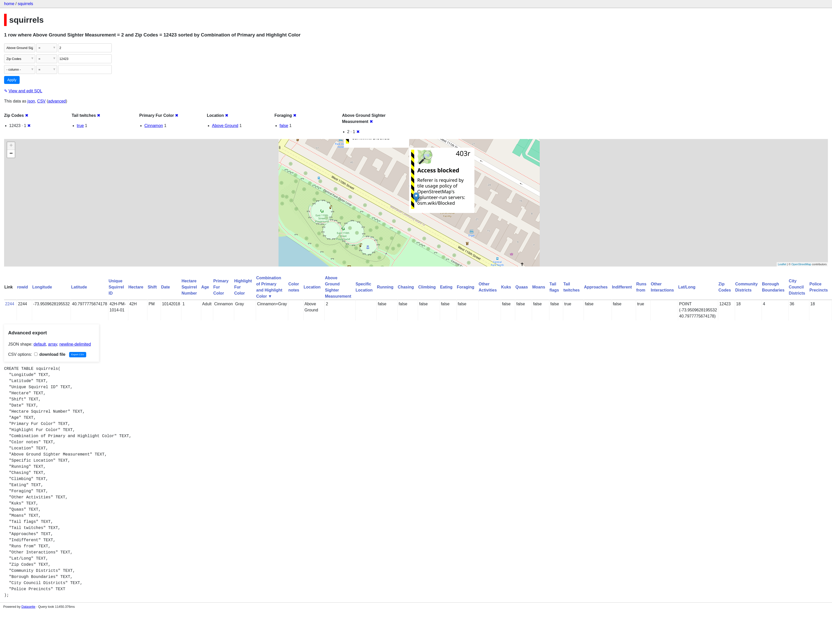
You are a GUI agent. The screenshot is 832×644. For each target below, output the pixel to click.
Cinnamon (154, 126)
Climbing (427, 287)
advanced (57, 101)
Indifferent (622, 287)
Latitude (79, 287)
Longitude (42, 287)
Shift (152, 287)
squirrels (25, 4)
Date (165, 287)
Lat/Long (687, 287)
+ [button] (11, 146)
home (9, 4)
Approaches (596, 287)
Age (205, 287)
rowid (23, 287)
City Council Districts (797, 287)
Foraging (465, 287)
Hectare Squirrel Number (189, 287)
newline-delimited (75, 344)
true (80, 126)
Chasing (406, 287)
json (31, 101)
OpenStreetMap (801, 264)
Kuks (506, 287)
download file (50, 354)
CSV (41, 101)
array (53, 344)
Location (312, 287)
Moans (539, 287)
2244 (10, 304)
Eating (446, 287)
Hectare (136, 287)
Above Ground (225, 126)
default (40, 344)
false (284, 126)
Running (385, 287)
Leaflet (782, 264)
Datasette (28, 607)
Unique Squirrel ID (116, 287)
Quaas (522, 287)
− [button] (11, 154)
